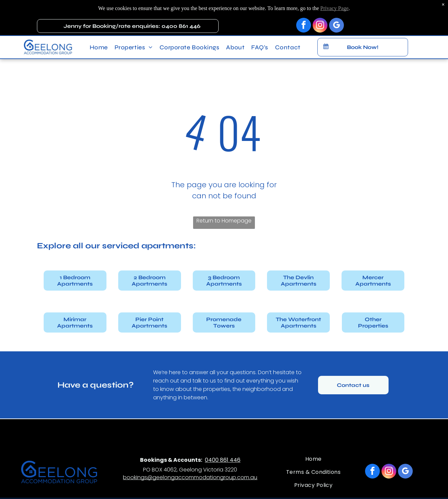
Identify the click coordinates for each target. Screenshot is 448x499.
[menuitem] (99, 40)
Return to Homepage (224, 221)
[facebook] (304, 19)
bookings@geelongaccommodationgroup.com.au (190, 477)
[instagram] (320, 19)
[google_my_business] (337, 19)
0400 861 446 (223, 460)
